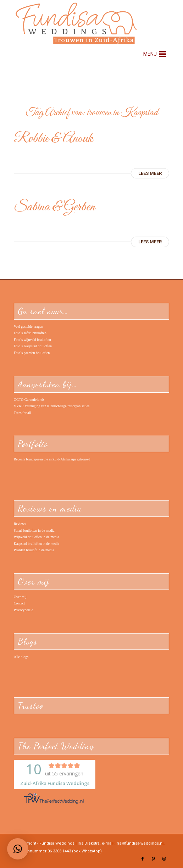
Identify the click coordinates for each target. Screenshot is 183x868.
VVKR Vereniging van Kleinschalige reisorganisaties (52, 406)
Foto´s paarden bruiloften (32, 353)
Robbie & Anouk (53, 139)
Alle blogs (21, 657)
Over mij (20, 597)
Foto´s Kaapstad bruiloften (33, 346)
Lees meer (150, 173)
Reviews (20, 524)
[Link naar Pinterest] (153, 859)
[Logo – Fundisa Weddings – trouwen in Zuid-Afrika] (76, 23)
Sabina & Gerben (54, 207)
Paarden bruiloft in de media (34, 550)
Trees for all (23, 413)
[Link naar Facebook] (143, 859)
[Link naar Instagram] (164, 859)
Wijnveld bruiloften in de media (37, 537)
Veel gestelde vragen (29, 327)
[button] (150, 54)
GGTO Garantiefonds (29, 400)
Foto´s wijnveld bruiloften (32, 340)
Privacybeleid (24, 610)
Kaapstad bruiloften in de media (37, 544)
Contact (19, 603)
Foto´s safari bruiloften (30, 333)
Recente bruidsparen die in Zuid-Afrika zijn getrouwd (52, 459)
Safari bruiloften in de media (34, 530)
